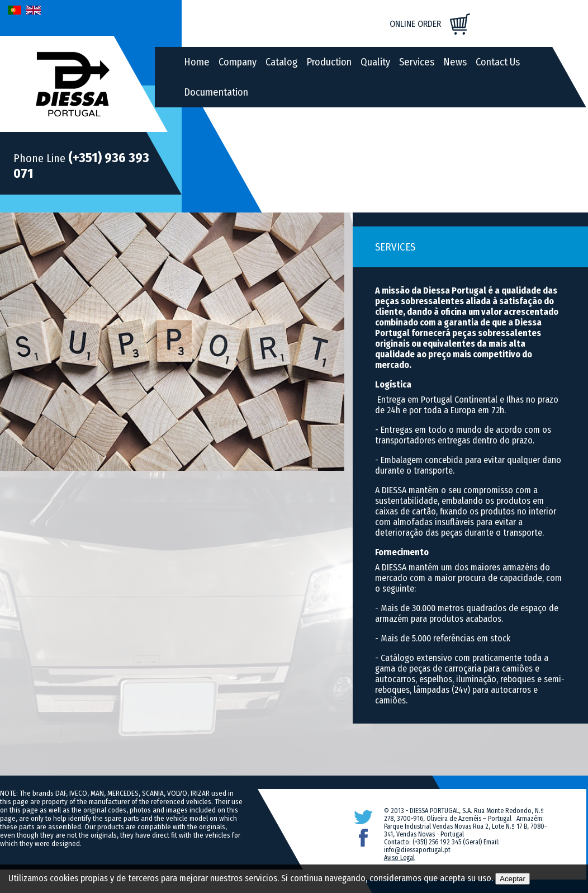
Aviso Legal (399, 858)
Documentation (216, 92)
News (455, 62)
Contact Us (498, 62)
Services (417, 62)
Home (197, 62)
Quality (375, 62)
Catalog (281, 62)
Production (329, 62)
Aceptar (513, 879)
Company (238, 62)
